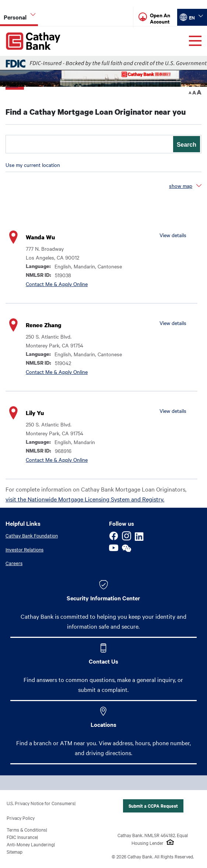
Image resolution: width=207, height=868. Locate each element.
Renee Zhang (43, 325)
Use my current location (33, 165)
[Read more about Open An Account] (162, 18)
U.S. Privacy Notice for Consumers (41, 803)
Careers (14, 563)
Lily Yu (35, 413)
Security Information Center (103, 598)
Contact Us (103, 661)
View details (173, 235)
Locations (103, 724)
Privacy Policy (21, 818)
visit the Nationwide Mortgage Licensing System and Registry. (85, 499)
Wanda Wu (40, 237)
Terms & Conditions (26, 829)
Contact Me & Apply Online (57, 284)
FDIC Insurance (22, 837)
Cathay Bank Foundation (32, 536)
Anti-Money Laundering (30, 844)
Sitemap (15, 851)
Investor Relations (24, 549)
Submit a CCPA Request (153, 806)
